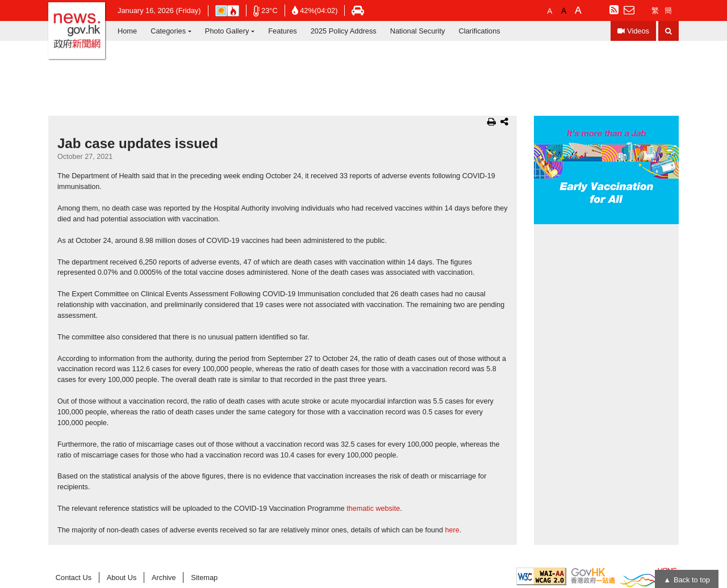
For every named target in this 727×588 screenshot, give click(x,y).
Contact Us (74, 577)
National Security (418, 31)
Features (283, 31)
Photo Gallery (227, 31)
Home (127, 31)
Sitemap (204, 577)
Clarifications (479, 31)
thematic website (373, 509)
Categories (168, 31)
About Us (122, 577)
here (452, 530)
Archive (164, 577)
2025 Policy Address (344, 31)
